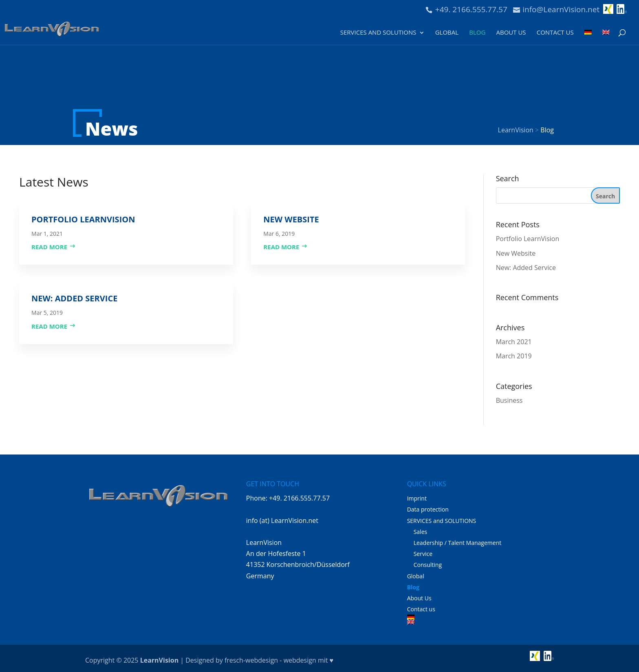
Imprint (417, 498)
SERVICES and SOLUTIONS (378, 33)
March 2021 (514, 342)
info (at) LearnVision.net (282, 520)
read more (49, 247)
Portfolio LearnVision (83, 219)
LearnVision (159, 660)
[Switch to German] (588, 37)
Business (509, 400)
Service (423, 554)
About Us (511, 33)
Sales (421, 532)
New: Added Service (74, 298)
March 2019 (514, 356)
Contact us (555, 33)
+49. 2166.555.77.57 (471, 9)
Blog (477, 33)
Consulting (428, 565)
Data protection (428, 509)
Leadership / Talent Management (458, 543)
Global (447, 33)
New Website (291, 219)
